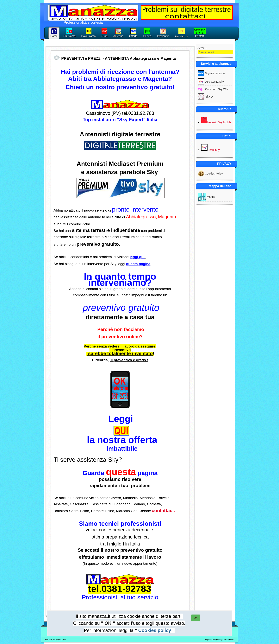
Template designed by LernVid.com (219, 640)
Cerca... (202, 48)
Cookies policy (155, 630)
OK (195, 618)
